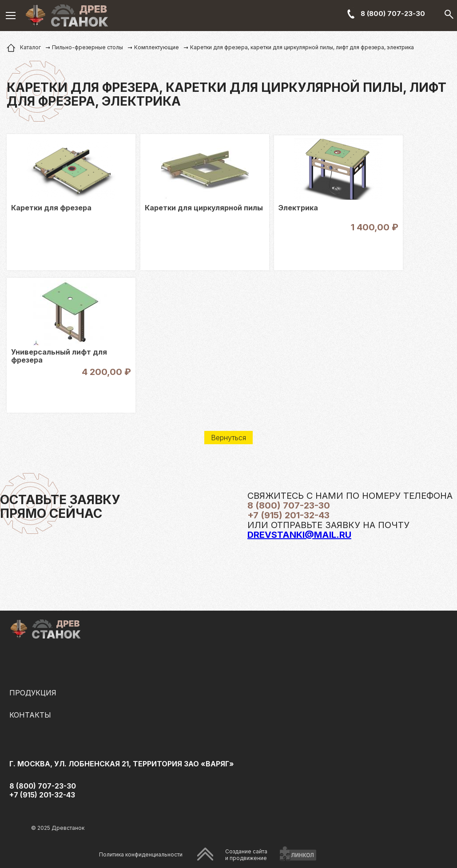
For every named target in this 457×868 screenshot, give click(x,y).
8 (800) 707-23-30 (393, 14)
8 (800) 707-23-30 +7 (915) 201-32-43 (43, 790)
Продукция (33, 693)
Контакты (30, 715)
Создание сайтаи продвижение (246, 855)
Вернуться (228, 438)
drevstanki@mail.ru (299, 535)
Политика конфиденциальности (141, 854)
